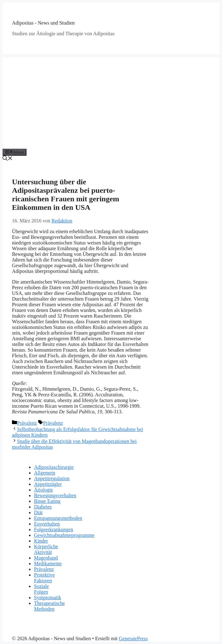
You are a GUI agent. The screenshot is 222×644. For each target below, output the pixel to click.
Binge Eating (47, 501)
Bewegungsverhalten (55, 495)
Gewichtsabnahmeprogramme (64, 535)
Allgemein (45, 473)
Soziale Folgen (41, 589)
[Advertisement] (111, 101)
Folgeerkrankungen (54, 529)
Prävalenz (27, 423)
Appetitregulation (52, 478)
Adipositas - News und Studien (43, 23)
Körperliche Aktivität (46, 549)
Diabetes (43, 507)
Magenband (46, 558)
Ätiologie (43, 490)
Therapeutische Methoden (49, 606)
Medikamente (48, 563)
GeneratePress (134, 638)
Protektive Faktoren (44, 578)
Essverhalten (47, 524)
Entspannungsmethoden (58, 518)
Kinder (41, 541)
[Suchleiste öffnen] (8, 159)
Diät (38, 512)
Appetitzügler (48, 484)
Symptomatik (48, 598)
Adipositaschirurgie (54, 467)
